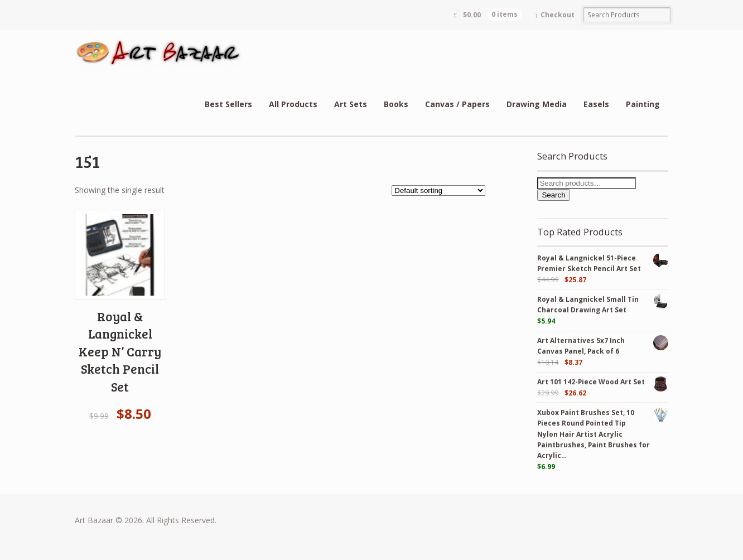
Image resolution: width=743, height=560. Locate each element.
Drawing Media (537, 104)
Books (396, 104)
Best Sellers (228, 104)
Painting (643, 104)
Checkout (558, 15)
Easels (596, 104)
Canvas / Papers (457, 104)
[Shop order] (438, 190)
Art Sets (351, 104)
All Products (293, 104)
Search (553, 195)
